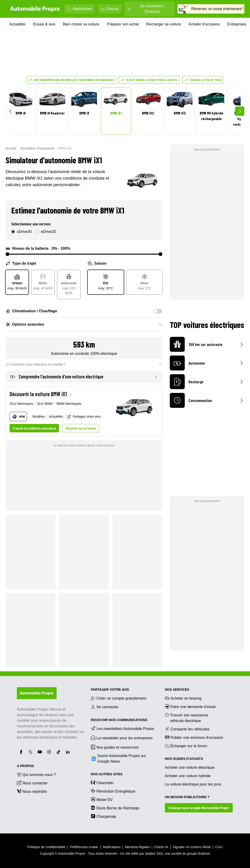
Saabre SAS (154, 854)
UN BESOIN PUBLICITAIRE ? (187, 797)
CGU (219, 847)
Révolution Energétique (113, 791)
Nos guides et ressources (115, 747)
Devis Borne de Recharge (115, 808)
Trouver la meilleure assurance (34, 428)
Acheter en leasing (183, 698)
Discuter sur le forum (81, 428)
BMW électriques (69, 404)
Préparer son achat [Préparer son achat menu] (123, 24)
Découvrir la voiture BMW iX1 (41, 394)
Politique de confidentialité (46, 847)
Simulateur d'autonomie (37, 148)
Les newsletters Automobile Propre (122, 728)
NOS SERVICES (177, 690)
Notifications (112, 847)
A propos (25, 766)
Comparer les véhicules (187, 729)
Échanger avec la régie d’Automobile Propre (199, 808)
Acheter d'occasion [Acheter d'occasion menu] (204, 24)
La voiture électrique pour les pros (193, 784)
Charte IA (161, 847)
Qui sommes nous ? (36, 774)
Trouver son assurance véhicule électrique (187, 718)
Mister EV (102, 799)
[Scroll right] (240, 111)
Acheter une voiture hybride (188, 776)
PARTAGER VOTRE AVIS (110, 690)
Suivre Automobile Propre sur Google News (118, 759)
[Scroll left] (11, 111)
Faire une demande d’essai (190, 706)
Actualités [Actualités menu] (17, 24)
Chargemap (103, 816)
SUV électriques (21, 404)
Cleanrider (102, 783)
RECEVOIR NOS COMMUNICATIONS (119, 720)
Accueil (11, 148)
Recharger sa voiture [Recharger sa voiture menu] (164, 24)
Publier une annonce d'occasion (194, 737)
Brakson (204, 854)
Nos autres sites (107, 774)
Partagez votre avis (84, 417)
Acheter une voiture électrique (190, 767)
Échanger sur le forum (186, 746)
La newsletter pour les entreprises (122, 738)
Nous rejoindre (32, 791)
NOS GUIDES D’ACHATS (184, 759)
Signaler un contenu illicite (192, 847)
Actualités (56, 416)
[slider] (7, 254)
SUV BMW (45, 404)
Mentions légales (137, 847)
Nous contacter (32, 783)
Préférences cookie (84, 847)
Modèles (39, 416)
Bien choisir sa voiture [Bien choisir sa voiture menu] (81, 24)
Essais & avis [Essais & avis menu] (44, 24)
